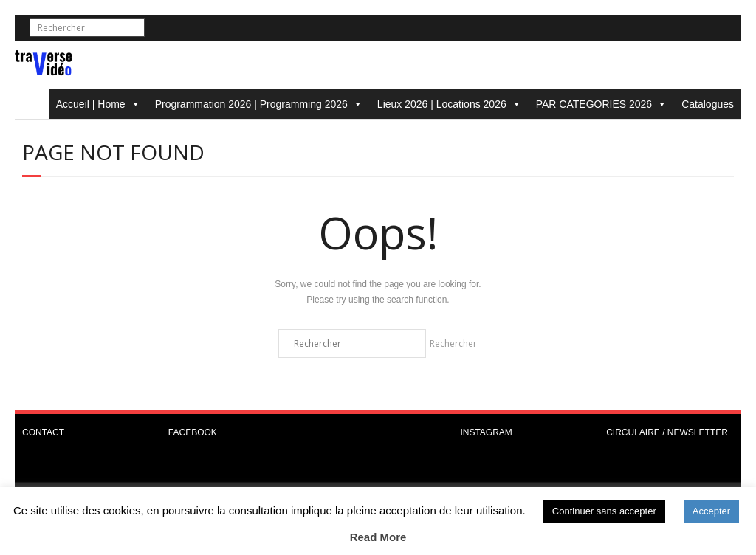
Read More (378, 537)
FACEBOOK (193, 432)
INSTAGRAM (486, 432)
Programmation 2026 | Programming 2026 (259, 104)
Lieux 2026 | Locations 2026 (449, 104)
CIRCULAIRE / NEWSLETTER (667, 432)
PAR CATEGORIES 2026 (601, 104)
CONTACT (43, 432)
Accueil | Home (98, 104)
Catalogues (708, 104)
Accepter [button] (711, 511)
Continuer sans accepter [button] (604, 511)
